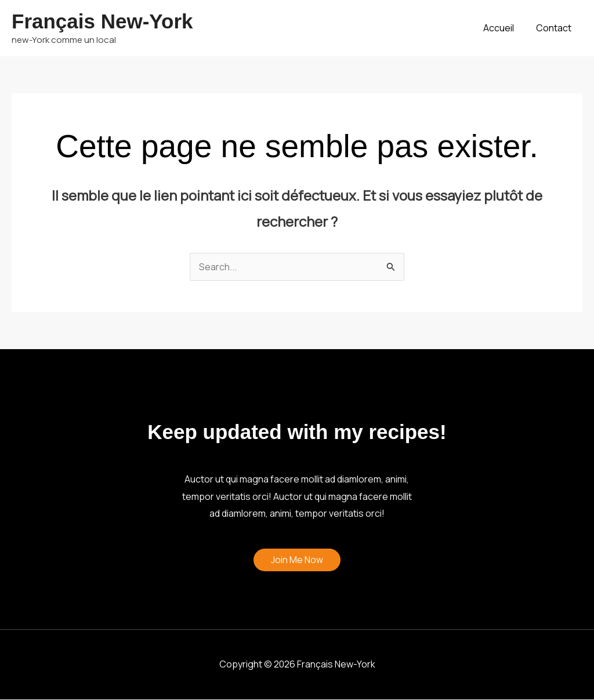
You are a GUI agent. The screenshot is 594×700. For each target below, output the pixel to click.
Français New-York (102, 21)
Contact (555, 28)
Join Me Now (297, 560)
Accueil (504, 28)
